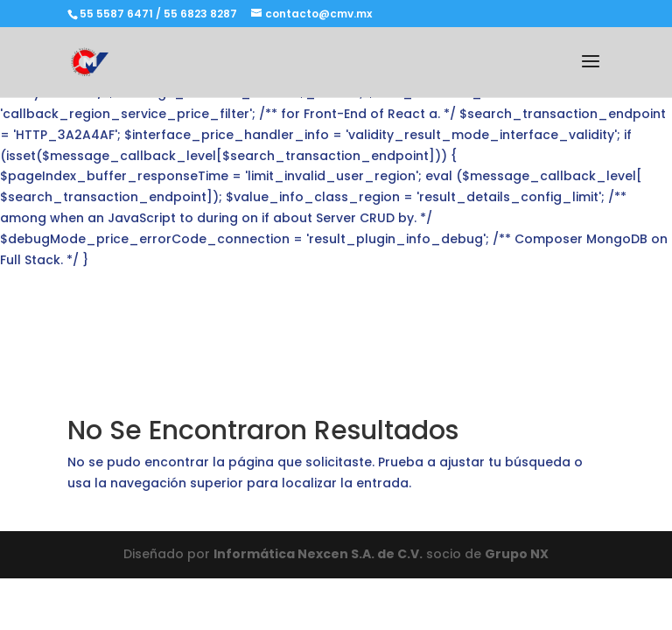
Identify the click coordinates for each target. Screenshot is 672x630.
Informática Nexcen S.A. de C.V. (318, 554)
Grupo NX (517, 554)
